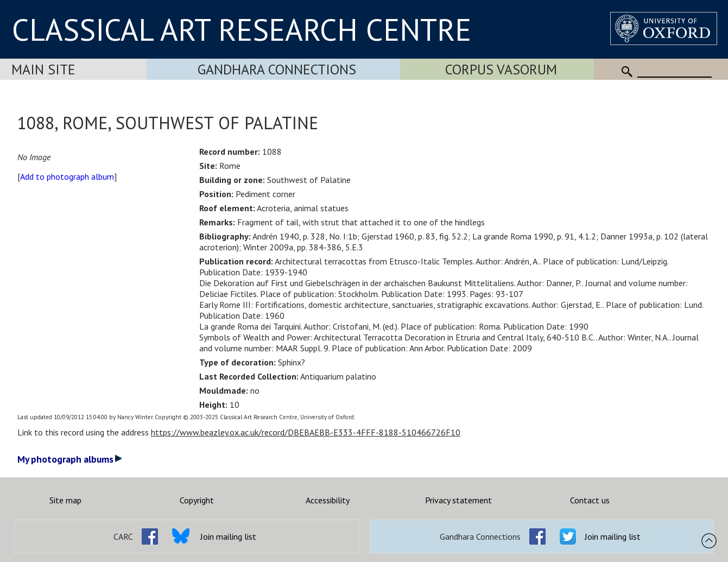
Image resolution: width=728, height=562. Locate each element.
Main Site (43, 69)
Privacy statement (458, 500)
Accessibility (328, 500)
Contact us (590, 500)
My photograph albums (70, 459)
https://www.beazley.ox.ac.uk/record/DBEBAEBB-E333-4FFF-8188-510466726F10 (306, 432)
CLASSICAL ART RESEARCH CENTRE (242, 29)
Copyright (197, 500)
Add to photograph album (67, 176)
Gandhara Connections (277, 69)
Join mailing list (228, 536)
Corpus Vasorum (501, 69)
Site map (65, 500)
